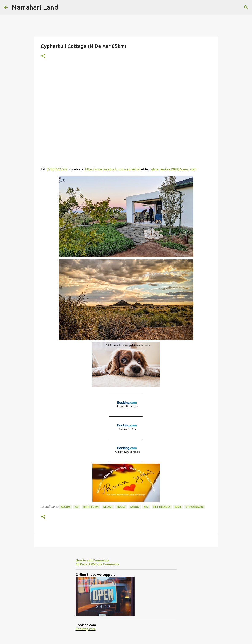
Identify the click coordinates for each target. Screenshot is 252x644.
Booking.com (86, 629)
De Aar (108, 507)
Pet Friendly (162, 507)
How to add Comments (92, 560)
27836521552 (58, 169)
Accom (65, 507)
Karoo (135, 507)
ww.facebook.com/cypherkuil (119, 169)
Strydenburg (195, 507)
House (121, 507)
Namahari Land (35, 7)
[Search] (246, 7)
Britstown (91, 507)
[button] (43, 56)
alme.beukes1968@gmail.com (174, 169)
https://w (91, 169)
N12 (146, 507)
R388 (178, 507)
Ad (77, 507)
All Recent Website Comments (97, 564)
